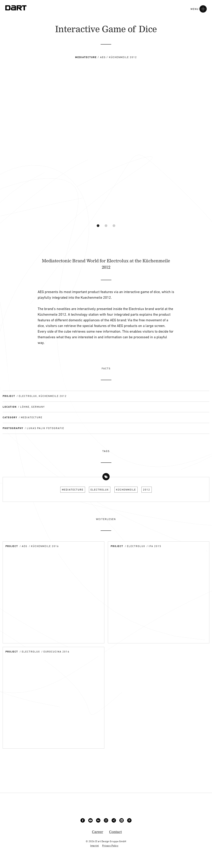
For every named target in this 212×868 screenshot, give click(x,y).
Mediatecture (73, 490)
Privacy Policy (110, 846)
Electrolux (100, 490)
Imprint (95, 846)
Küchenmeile (126, 490)
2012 (147, 490)
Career (98, 832)
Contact (115, 832)
